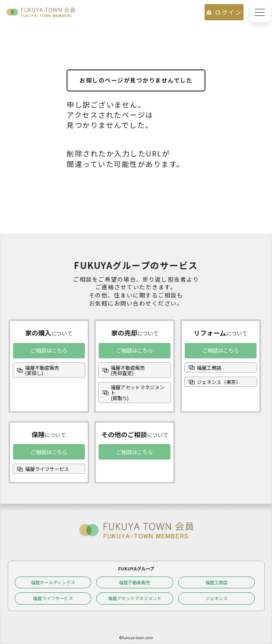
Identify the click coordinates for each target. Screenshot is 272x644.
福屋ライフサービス (47, 469)
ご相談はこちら (49, 350)
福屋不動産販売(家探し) (42, 370)
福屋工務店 (209, 368)
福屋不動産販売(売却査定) (128, 370)
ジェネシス (217, 598)
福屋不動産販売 (135, 582)
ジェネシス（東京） (219, 382)
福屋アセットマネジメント (135, 598)
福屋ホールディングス (53, 582)
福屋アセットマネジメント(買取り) (138, 392)
